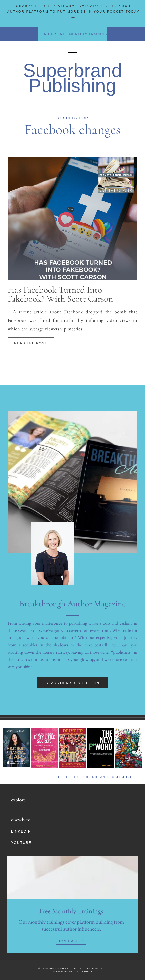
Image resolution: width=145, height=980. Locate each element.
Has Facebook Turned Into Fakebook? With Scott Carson (60, 294)
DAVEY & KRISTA (81, 972)
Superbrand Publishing (73, 78)
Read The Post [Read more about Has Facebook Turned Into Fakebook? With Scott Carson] (31, 343)
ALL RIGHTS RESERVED (90, 968)
